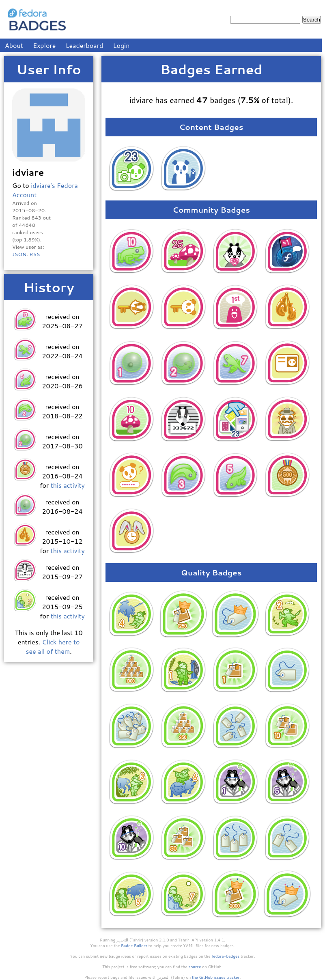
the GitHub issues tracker (216, 977)
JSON (19, 254)
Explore (44, 45)
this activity (68, 485)
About (14, 45)
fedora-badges (225, 956)
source (195, 967)
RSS (34, 254)
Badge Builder (134, 946)
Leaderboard (85, 45)
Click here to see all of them (53, 646)
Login (122, 45)
